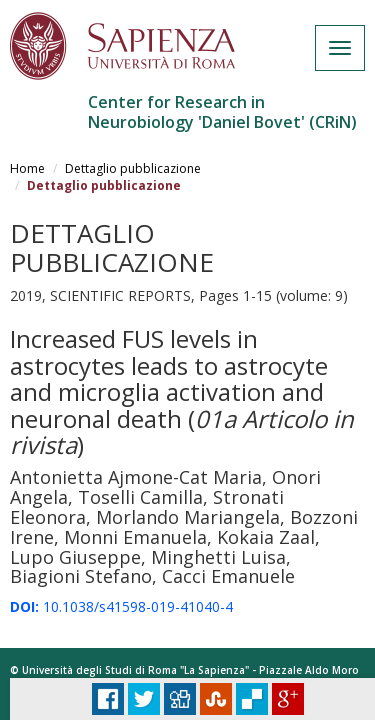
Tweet (144, 699)
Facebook (108, 699)
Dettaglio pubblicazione (133, 168)
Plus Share (288, 699)
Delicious (252, 699)
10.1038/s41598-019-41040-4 (121, 606)
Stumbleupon (216, 699)
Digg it (180, 699)
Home (27, 168)
